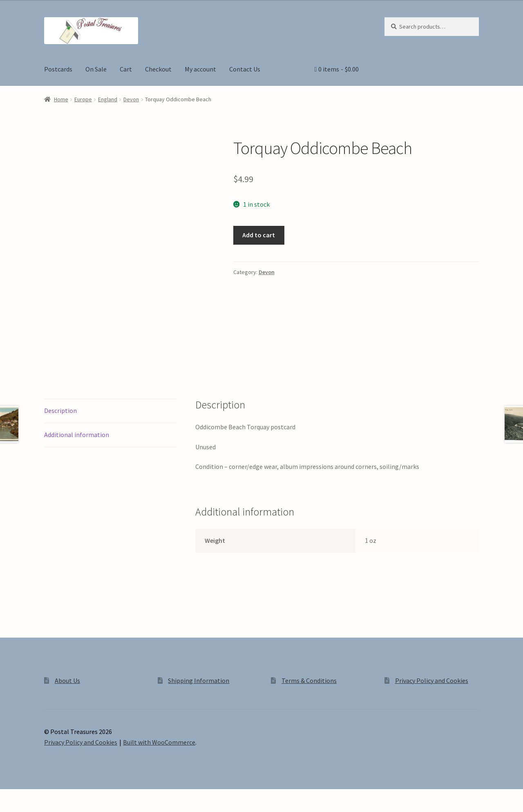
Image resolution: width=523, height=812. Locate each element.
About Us (67, 680)
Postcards (58, 69)
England (108, 99)
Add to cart (259, 235)
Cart (126, 69)
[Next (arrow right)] (29, 808)
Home (61, 99)
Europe (83, 99)
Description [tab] (60, 410)
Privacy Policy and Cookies (432, 680)
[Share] (49, 796)
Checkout (158, 69)
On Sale (96, 69)
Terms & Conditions (309, 680)
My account (200, 69)
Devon (131, 99)
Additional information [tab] (77, 435)
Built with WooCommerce (159, 742)
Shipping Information (199, 680)
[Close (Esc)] (68, 796)
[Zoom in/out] (9, 796)
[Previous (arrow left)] (9, 808)
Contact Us (245, 69)
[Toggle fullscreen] (29, 796)
